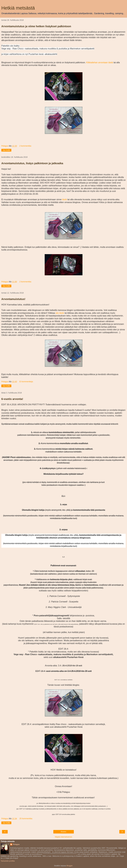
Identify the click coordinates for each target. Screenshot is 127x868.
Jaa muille (6, 150)
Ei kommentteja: (26, 382)
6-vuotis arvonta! (12, 399)
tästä (64, 199)
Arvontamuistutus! (13, 299)
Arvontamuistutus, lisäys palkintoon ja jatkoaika (32, 163)
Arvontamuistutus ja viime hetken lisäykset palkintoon (36, 26)
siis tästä (60, 313)
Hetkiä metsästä (18, 8)
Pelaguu (16, 844)
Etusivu (63, 832)
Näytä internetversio (64, 837)
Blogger (70, 866)
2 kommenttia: (26, 146)
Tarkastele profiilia (8, 861)
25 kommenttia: (26, 819)
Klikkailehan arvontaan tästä (100, 62)
